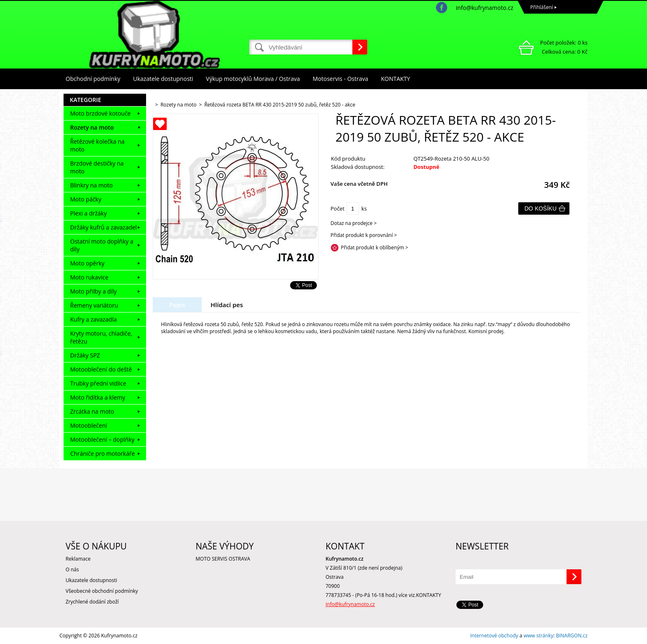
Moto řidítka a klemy (98, 397)
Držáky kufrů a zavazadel (104, 227)
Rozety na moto (92, 127)
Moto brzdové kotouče (100, 113)
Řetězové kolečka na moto (97, 145)
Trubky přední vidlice (98, 383)
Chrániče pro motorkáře (103, 453)
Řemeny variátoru (94, 305)
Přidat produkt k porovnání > (364, 235)
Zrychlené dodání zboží (92, 602)
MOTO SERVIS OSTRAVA (223, 559)
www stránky (538, 636)
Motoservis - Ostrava (340, 79)
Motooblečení (89, 425)
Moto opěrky (87, 263)
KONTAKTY (396, 79)
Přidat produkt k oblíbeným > (374, 247)
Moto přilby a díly (93, 291)
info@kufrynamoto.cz (485, 8)
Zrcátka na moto (92, 411)
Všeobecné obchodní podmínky (102, 591)
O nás (72, 569)
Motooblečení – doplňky (102, 439)
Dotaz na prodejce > (354, 223)
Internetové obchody (494, 636)
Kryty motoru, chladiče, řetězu (101, 337)
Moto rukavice (89, 277)
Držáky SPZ (85, 355)
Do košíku (541, 208)
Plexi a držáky (89, 213)
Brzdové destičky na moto (97, 167)
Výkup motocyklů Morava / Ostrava (253, 79)
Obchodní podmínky (93, 79)
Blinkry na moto (91, 185)
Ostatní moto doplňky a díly (102, 245)
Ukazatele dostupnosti (163, 79)
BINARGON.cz (572, 636)
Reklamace (78, 559)
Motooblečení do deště (101, 369)
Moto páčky (86, 199)
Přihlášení (542, 7)
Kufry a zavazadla (93, 319)
